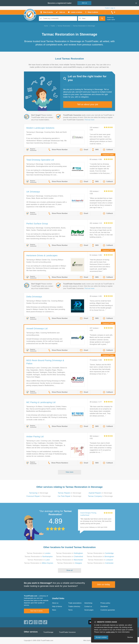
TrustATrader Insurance (67, 632)
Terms (70, 610)
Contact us (88, 606)
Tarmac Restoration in (39, 553)
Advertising (88, 603)
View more (70, 472)
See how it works (36, 611)
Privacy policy (105, 603)
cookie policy (110, 632)
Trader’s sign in (110, 8)
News (54, 610)
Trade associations (75, 603)
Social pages (89, 610)
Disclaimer (104, 606)
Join (84, 3)
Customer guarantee (108, 610)
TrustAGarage (48, 632)
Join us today (104, 584)
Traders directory (74, 606)
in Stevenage (39, 493)
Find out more (90, 120)
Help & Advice (57, 606)
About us (55, 603)
